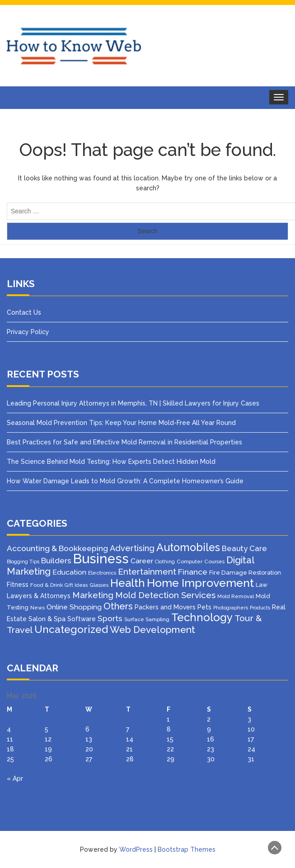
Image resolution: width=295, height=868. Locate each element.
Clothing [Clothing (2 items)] (165, 561)
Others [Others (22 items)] (118, 606)
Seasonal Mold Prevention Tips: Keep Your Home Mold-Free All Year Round (121, 423)
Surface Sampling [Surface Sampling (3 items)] (147, 619)
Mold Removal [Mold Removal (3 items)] (236, 596)
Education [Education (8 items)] (69, 572)
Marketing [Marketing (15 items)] (93, 595)
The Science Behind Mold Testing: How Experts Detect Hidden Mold (111, 462)
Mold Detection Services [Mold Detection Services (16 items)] (165, 595)
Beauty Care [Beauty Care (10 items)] (244, 548)
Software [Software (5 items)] (82, 619)
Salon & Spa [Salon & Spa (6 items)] (47, 619)
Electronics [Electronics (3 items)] (102, 573)
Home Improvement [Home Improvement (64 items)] (200, 583)
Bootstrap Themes (187, 849)
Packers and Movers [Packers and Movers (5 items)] (165, 607)
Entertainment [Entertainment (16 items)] (147, 571)
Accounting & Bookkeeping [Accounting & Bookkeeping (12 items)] (57, 548)
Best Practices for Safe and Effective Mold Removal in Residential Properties (124, 442)
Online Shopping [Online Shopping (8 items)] (74, 607)
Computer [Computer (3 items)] (190, 561)
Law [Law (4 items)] (262, 585)
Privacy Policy (28, 332)
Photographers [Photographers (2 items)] (231, 608)
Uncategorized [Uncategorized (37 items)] (71, 629)
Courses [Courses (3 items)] (214, 561)
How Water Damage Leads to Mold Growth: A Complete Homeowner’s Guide (125, 481)
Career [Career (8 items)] (142, 561)
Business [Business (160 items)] (101, 559)
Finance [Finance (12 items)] (193, 572)
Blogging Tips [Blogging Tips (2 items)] (23, 561)
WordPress (136, 849)
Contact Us (24, 312)
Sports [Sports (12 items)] (110, 618)
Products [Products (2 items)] (260, 608)
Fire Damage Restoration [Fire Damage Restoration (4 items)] (245, 573)
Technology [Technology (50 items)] (202, 618)
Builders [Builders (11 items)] (56, 561)
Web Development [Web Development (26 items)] (152, 630)
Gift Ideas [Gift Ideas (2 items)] (76, 585)
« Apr (15, 778)
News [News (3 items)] (37, 608)
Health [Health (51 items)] (128, 583)
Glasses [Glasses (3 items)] (99, 585)
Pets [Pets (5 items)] (204, 607)
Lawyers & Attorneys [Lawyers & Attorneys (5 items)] (39, 596)
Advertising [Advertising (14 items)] (132, 548)
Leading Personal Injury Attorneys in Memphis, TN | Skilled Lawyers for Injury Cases (133, 403)
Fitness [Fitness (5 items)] (18, 585)
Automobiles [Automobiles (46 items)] (188, 547)
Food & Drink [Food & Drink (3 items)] (47, 585)
